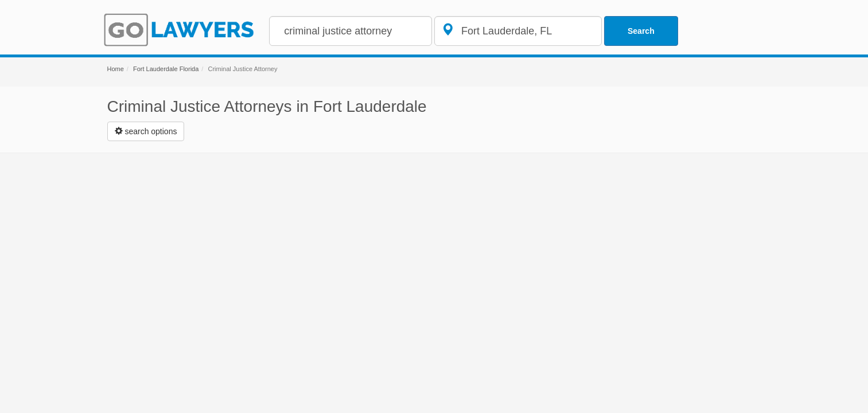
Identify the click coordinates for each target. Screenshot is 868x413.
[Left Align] (146, 131)
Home (116, 69)
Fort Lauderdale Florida (166, 69)
